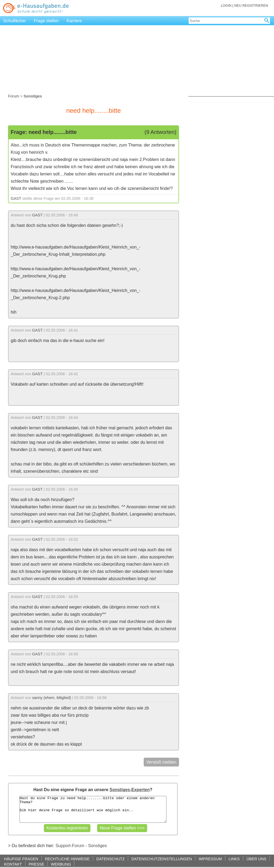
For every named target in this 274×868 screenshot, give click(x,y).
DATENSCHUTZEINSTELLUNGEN (162, 859)
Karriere (74, 21)
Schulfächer (15, 21)
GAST (16, 198)
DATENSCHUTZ (111, 859)
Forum (14, 96)
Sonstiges (97, 846)
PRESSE (36, 864)
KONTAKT (13, 864)
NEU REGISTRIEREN (251, 5)
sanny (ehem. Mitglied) (52, 698)
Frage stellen (46, 21)
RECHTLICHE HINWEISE (67, 859)
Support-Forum (70, 846)
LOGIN (226, 5)
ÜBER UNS (256, 859)
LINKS (234, 859)
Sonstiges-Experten (130, 790)
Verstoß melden (161, 762)
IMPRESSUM (210, 859)
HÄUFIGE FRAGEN (21, 859)
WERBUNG (61, 864)
